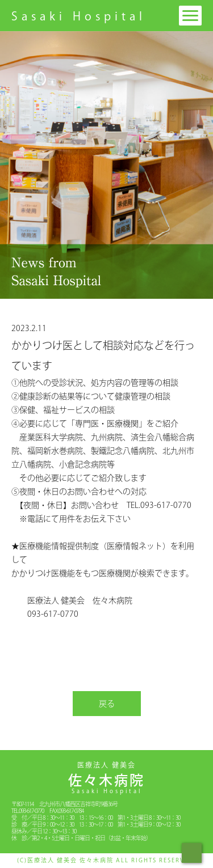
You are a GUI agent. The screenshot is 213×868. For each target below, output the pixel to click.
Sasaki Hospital (79, 16)
